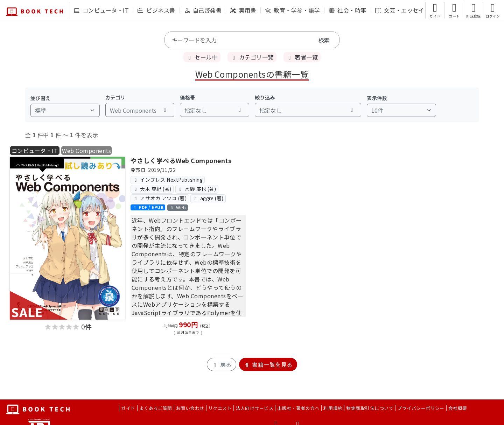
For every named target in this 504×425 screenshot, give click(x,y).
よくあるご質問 (156, 408)
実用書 (243, 10)
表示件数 (377, 98)
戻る (221, 364)
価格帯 (187, 97)
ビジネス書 (156, 10)
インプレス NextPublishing (168, 180)
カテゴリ (115, 97)
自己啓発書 (203, 10)
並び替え (41, 98)
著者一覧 (302, 57)
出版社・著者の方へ (298, 408)
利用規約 (333, 408)
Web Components (86, 151)
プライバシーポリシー (421, 408)
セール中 (202, 57)
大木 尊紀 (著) (152, 189)
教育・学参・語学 (292, 10)
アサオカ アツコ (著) (160, 198)
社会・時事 (347, 10)
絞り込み (265, 97)
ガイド (128, 408)
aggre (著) (208, 198)
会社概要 (458, 408)
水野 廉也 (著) (197, 189)
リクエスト (220, 408)
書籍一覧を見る (268, 364)
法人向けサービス (254, 408)
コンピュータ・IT (101, 10)
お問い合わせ (190, 408)
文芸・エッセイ (400, 10)
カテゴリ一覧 (252, 57)
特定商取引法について (370, 408)
